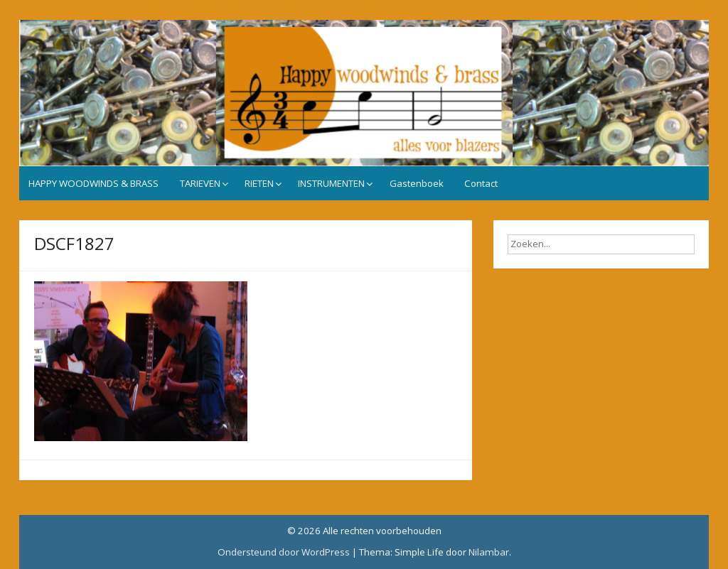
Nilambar (489, 552)
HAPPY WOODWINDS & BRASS (93, 183)
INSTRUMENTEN (331, 183)
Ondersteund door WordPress (284, 552)
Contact (481, 183)
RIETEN (259, 183)
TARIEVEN (200, 183)
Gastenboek (417, 183)
